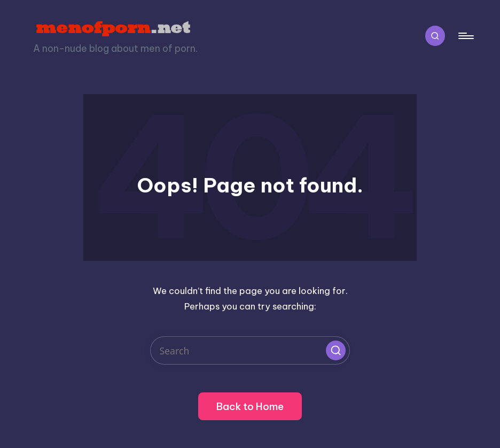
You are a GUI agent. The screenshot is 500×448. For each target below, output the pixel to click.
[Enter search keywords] (250, 350)
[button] (335, 350)
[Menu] (465, 36)
